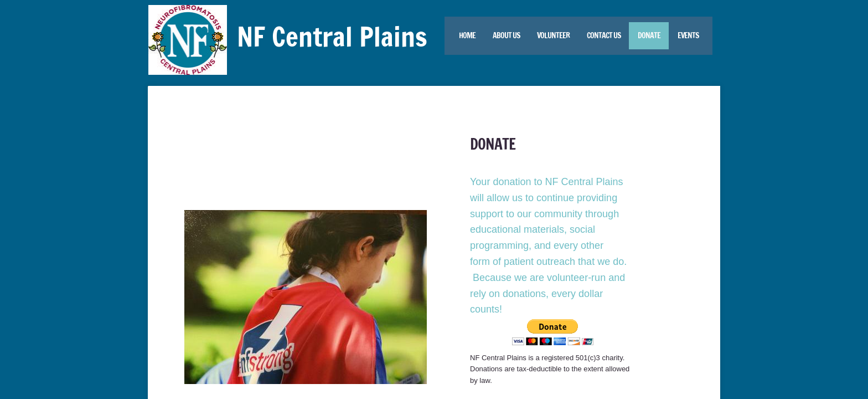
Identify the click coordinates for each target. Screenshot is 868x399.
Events (688, 35)
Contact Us (604, 35)
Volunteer (553, 35)
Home (467, 35)
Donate (649, 35)
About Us (506, 35)
